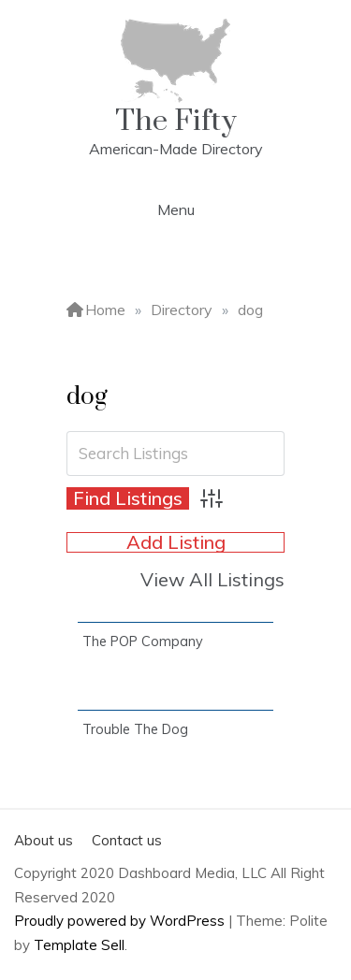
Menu (176, 209)
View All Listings (212, 579)
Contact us (127, 840)
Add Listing (176, 542)
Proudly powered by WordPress (121, 921)
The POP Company (143, 641)
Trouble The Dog (135, 729)
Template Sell (79, 945)
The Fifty (176, 121)
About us (44, 840)
